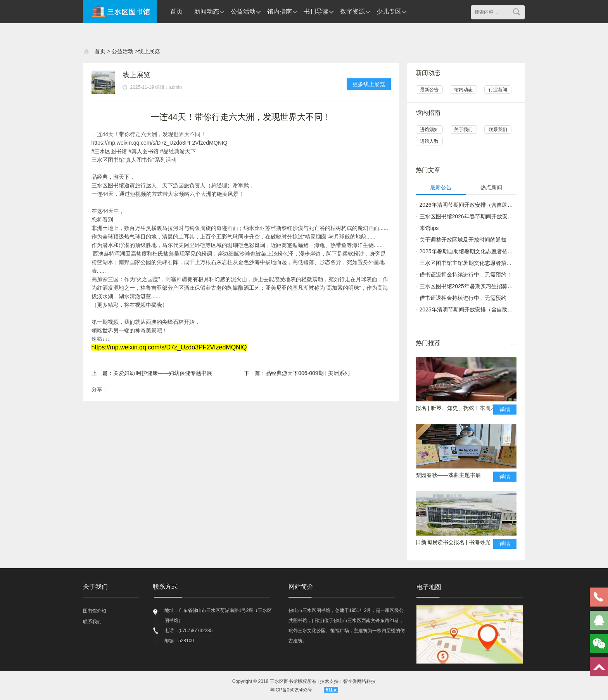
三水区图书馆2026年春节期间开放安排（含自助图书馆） (468, 216)
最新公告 (429, 90)
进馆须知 (429, 130)
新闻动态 (207, 11)
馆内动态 (463, 90)
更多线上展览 (369, 84)
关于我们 (463, 130)
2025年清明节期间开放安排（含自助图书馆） (468, 309)
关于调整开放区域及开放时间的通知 (463, 240)
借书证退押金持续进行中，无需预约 (463, 298)
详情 (505, 410)
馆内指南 (280, 11)
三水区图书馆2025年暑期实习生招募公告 (468, 286)
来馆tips (429, 228)
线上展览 (149, 51)
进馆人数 (429, 141)
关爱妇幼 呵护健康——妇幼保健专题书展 (163, 373)
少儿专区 (389, 11)
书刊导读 (316, 11)
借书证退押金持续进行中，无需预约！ (466, 275)
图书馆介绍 (95, 611)
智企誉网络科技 (359, 681)
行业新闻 (498, 90)
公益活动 (243, 11)
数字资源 (352, 11)
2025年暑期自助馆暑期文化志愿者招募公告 (468, 251)
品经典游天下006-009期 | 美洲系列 (308, 373)
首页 (176, 11)
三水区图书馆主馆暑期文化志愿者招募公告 (468, 263)
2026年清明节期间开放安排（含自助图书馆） (468, 205)
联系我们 (498, 130)
